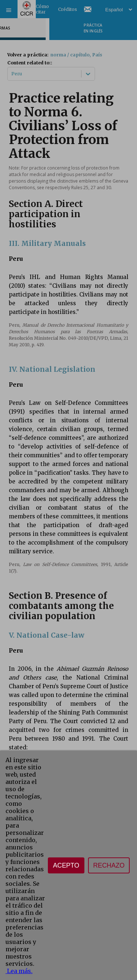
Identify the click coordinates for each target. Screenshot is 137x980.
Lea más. (19, 971)
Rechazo (109, 865)
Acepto (66, 865)
